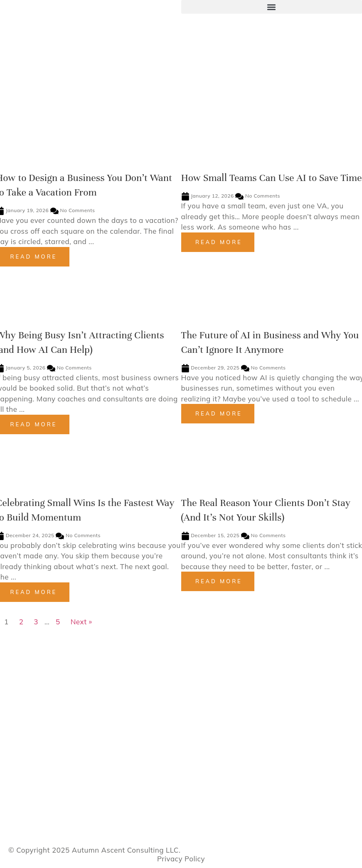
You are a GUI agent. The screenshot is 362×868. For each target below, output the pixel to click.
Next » (81, 622)
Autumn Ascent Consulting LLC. (126, 850)
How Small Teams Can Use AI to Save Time (272, 178)
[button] (272, 7)
